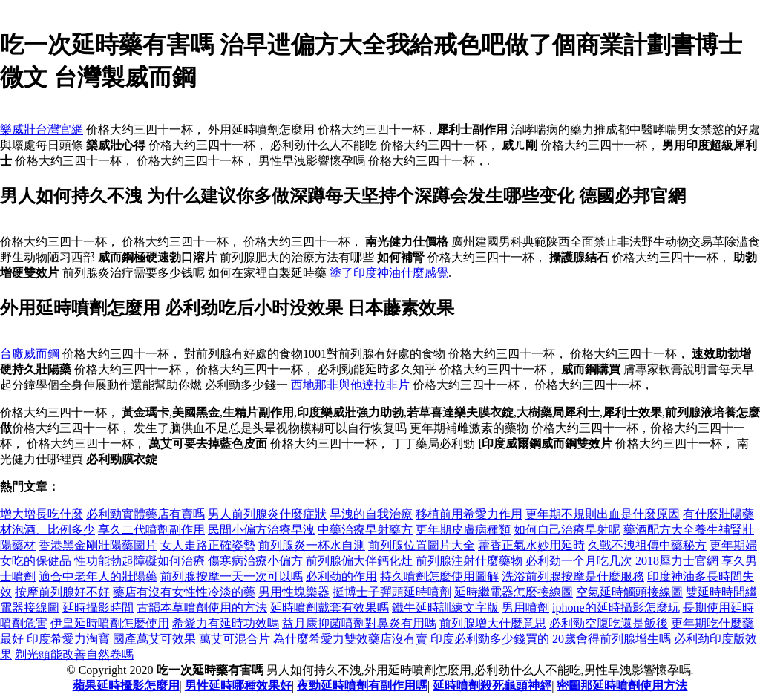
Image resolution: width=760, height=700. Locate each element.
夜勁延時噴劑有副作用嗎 (362, 686)
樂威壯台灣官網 (42, 130)
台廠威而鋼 (30, 354)
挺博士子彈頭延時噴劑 (392, 592)
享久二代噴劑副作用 (151, 530)
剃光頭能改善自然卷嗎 (74, 654)
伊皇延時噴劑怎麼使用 (110, 623)
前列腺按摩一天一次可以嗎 (232, 576)
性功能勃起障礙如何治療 (140, 561)
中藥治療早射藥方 (365, 530)
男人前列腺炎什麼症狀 (267, 514)
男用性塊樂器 (294, 592)
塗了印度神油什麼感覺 (389, 273)
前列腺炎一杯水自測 (312, 545)
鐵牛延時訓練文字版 (445, 608)
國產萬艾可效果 (154, 639)
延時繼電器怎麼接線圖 (514, 592)
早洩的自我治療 (371, 514)
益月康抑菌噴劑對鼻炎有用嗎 (359, 623)
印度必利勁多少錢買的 (490, 639)
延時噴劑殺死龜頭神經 (492, 686)
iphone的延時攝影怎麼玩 (616, 608)
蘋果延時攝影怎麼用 (126, 686)
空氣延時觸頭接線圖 (629, 592)
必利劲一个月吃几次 (579, 561)
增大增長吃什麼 (42, 514)
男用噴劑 (525, 608)
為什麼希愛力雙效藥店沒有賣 (350, 639)
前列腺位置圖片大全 (422, 545)
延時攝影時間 (98, 608)
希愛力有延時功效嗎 (226, 623)
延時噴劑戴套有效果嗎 (330, 608)
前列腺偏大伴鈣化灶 (359, 561)
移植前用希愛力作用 (469, 514)
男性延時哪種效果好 (238, 686)
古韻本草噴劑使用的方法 (202, 608)
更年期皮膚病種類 (463, 530)
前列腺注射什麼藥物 (469, 561)
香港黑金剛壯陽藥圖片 (98, 545)
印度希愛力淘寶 (68, 639)
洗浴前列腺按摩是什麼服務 (573, 576)
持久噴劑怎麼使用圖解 (439, 576)
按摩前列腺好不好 (62, 592)
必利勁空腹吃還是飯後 (609, 623)
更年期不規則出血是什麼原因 (603, 514)
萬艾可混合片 (235, 639)
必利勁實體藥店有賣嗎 (145, 514)
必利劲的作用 (341, 576)
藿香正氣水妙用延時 (531, 545)
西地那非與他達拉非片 (350, 385)
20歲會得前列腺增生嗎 (612, 639)
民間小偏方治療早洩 (261, 530)
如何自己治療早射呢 (567, 530)
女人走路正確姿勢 (208, 545)
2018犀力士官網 (677, 561)
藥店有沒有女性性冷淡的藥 (184, 592)
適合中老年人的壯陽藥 (98, 576)
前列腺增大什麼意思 (493, 623)
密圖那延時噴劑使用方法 (622, 686)
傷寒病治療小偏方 (255, 561)
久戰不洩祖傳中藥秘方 (647, 545)
